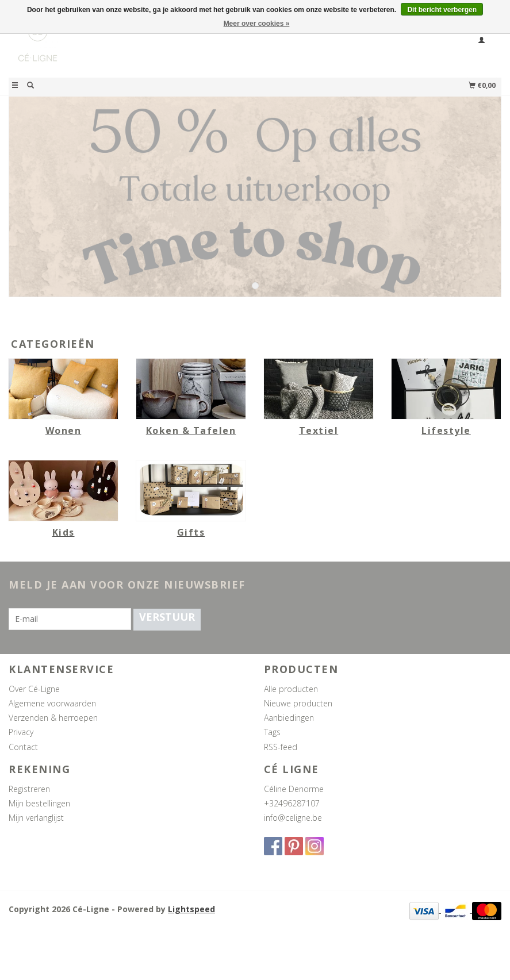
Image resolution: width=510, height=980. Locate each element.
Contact (23, 747)
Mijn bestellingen (39, 803)
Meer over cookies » (257, 24)
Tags (272, 732)
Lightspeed (191, 909)
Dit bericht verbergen (442, 10)
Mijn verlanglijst (36, 818)
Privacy (21, 732)
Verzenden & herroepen (53, 718)
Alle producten (291, 689)
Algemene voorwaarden (52, 703)
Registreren (29, 789)
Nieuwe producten (298, 703)
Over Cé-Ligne (34, 689)
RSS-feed (281, 747)
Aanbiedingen (289, 718)
